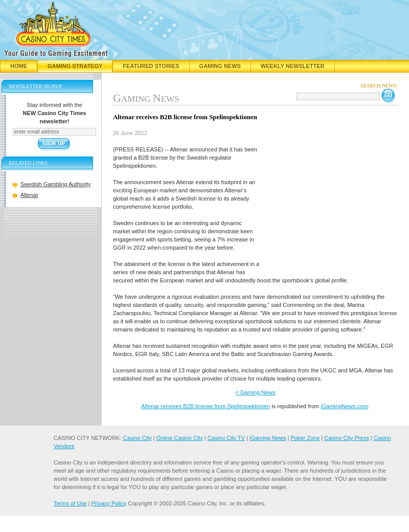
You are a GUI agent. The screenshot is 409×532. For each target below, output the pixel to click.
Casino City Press (346, 438)
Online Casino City (180, 438)
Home (19, 66)
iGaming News (268, 438)
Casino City (137, 438)
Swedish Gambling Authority (56, 184)
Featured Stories (151, 66)
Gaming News (220, 66)
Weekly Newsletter (293, 66)
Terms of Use (70, 503)
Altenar (29, 195)
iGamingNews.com (344, 406)
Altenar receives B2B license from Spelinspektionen (206, 406)
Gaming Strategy (75, 66)
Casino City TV (226, 438)
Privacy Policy (109, 503)
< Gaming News (255, 392)
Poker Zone (305, 438)
